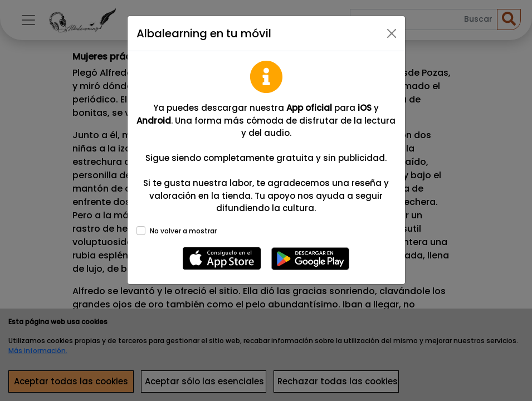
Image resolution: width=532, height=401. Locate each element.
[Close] (392, 33)
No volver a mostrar (183, 231)
